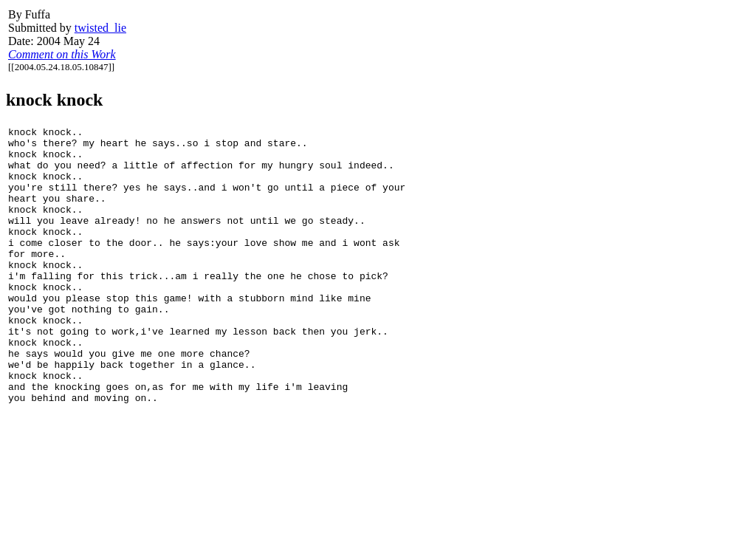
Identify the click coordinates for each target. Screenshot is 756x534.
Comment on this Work (62, 54)
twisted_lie (100, 28)
